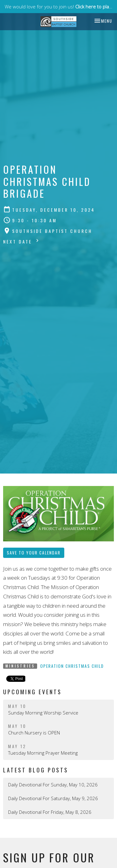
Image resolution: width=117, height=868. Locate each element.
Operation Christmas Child (72, 666)
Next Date (22, 241)
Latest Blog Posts (36, 770)
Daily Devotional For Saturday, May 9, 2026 (53, 798)
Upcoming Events (32, 692)
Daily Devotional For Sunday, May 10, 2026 (53, 785)
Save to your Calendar (34, 553)
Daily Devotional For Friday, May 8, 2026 (50, 812)
